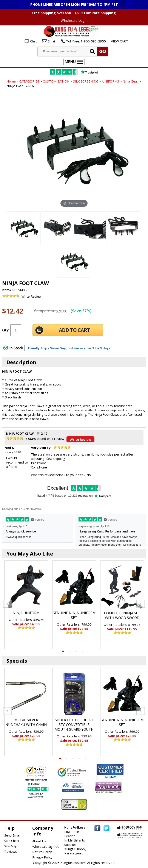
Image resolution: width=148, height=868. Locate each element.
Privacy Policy (42, 857)
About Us (39, 841)
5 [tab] (86, 759)
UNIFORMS (111, 81)
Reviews (11, 851)
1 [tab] (63, 651)
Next (141, 604)
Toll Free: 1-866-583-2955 (86, 41)
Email (52, 41)
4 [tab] (82, 651)
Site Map (11, 846)
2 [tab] (69, 651)
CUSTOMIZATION (56, 81)
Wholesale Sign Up (46, 846)
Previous (7, 604)
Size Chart (12, 841)
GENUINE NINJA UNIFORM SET (74, 615)
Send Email (12, 835)
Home (11, 81)
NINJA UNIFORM (26, 613)
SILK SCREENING (86, 81)
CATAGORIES (29, 81)
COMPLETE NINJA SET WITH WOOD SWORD (122, 615)
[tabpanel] (26, 605)
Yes (81, 475)
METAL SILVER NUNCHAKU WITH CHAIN (26, 722)
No (89, 475)
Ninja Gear (130, 81)
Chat (33, 41)
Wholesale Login (74, 20)
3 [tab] (76, 651)
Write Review (32, 296)
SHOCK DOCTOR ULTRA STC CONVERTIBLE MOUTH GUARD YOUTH (74, 725)
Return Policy (42, 852)
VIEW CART (119, 41)
